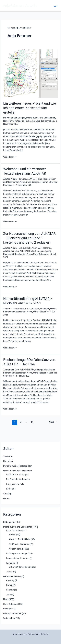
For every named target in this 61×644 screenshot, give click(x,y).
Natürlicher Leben (11, 576)
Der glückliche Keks (15, 484)
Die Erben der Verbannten (18, 479)
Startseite (8, 456)
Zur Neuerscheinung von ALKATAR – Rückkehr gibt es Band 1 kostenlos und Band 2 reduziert (29, 238)
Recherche (30, 121)
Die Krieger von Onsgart (14, 118)
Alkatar (6, 179)
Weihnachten (9, 618)
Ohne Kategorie (17, 121)
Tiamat (45, 182)
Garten (6, 498)
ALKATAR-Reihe (35, 179)
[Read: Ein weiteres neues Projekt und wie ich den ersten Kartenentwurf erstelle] (30, 73)
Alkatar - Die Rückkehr (21, 248)
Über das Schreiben (45, 121)
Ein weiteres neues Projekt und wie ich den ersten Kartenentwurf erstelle (29, 108)
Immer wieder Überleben (17, 558)
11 (32, 422)
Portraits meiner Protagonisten (18, 466)
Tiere (8, 595)
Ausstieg (7, 494)
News (6, 121)
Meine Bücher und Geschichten (41, 118)
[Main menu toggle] (55, 6)
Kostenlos (11, 489)
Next (53, 422)
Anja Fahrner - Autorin (20, 6)
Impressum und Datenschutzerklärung (31, 634)
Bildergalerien (42, 370)
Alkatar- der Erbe (18, 179)
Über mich (8, 461)
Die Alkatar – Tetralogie (17, 475)
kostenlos (40, 251)
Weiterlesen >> (10, 157)
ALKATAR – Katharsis (19, 544)
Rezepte (10, 590)
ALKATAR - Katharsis (42, 248)
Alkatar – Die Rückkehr (20, 539)
